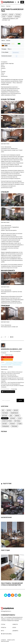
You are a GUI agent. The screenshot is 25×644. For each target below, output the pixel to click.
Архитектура (9, 362)
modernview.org (9, 355)
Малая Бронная (6, 517)
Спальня (10, 17)
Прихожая (17, 17)
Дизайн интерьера (18, 362)
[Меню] (22, 2)
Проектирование (17, 365)
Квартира (4, 14)
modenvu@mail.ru (8, 360)
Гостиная (18, 14)
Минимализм (16, 52)
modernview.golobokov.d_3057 (10, 19)
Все (3, 410)
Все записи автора (8, 392)
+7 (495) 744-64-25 (8, 357)
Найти (20, 400)
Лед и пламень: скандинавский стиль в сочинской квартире (12, 584)
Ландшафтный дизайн (6, 365)
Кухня (4, 17)
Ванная (11, 14)
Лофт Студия (5, 550)
